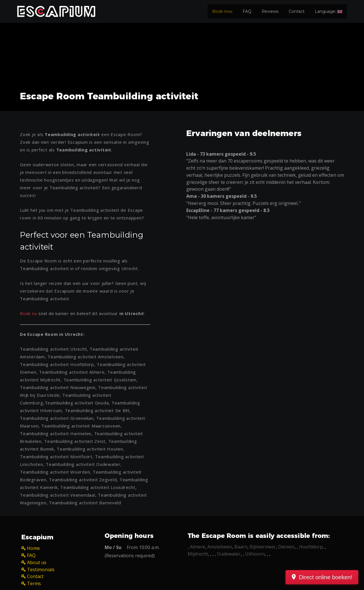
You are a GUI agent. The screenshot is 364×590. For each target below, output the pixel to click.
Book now (222, 11)
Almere (197, 547)
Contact (297, 11)
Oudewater (229, 554)
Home (33, 548)
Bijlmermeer (263, 547)
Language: (329, 11)
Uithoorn (255, 554)
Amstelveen (220, 547)
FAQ (247, 11)
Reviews (270, 11)
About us (37, 562)
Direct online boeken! (326, 577)
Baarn (241, 547)
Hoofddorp (311, 547)
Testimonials (41, 570)
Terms (34, 583)
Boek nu (28, 313)
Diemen (286, 547)
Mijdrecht (198, 554)
